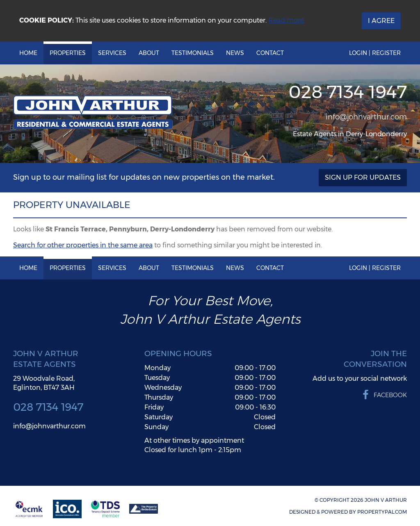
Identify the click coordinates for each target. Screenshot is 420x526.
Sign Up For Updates (363, 177)
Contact (270, 53)
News (235, 53)
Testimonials (193, 53)
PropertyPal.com (382, 512)
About (149, 53)
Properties (68, 53)
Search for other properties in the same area (83, 245)
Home (28, 53)
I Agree (381, 21)
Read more (286, 20)
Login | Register (375, 53)
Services (112, 53)
